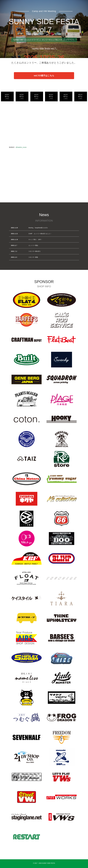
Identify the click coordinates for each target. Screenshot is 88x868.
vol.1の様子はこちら (80, 96)
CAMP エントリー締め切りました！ (40, 234)
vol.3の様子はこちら (51, 96)
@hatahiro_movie (21, 147)
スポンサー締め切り (35, 251)
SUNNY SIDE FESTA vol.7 (44, 26)
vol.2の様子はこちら (66, 96)
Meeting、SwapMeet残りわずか (38, 228)
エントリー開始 (33, 245)
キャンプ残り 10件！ (35, 240)
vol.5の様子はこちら (22, 96)
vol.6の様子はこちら (7, 96)
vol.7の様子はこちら (44, 76)
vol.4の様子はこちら (36, 96)
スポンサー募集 (33, 257)
